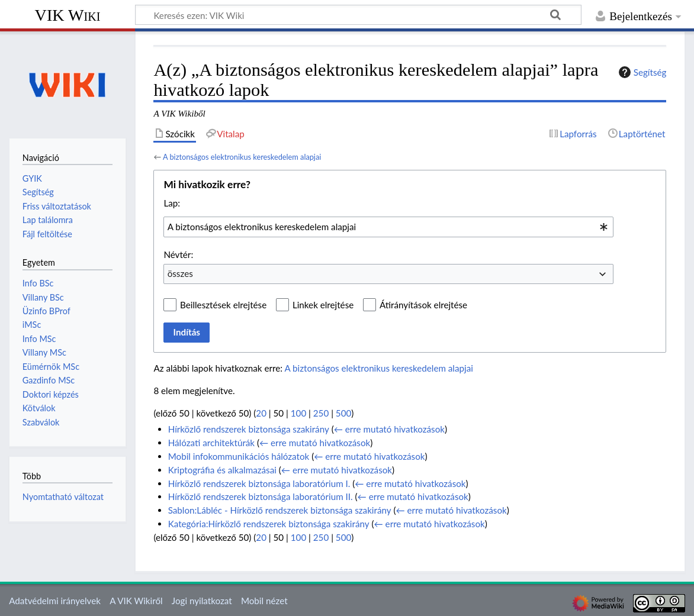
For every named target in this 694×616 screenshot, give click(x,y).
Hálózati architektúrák (211, 443)
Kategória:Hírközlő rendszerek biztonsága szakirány (269, 524)
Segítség (641, 72)
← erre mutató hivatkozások (389, 429)
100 (298, 413)
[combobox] (388, 227)
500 (343, 413)
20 (261, 413)
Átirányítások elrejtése (423, 305)
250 (321, 413)
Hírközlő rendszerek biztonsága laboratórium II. (261, 496)
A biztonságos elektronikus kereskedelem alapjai (242, 157)
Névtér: (178, 254)
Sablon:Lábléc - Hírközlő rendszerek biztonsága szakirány (280, 510)
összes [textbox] (180, 273)
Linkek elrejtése (323, 305)
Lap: (172, 203)
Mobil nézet (264, 601)
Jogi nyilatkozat (202, 601)
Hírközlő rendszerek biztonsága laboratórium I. (259, 483)
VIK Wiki (68, 15)
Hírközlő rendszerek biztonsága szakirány (249, 429)
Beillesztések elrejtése (223, 305)
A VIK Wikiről (136, 601)
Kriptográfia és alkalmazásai (222, 470)
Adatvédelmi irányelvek (55, 601)
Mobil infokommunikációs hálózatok (239, 456)
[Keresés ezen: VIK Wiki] (358, 15)
